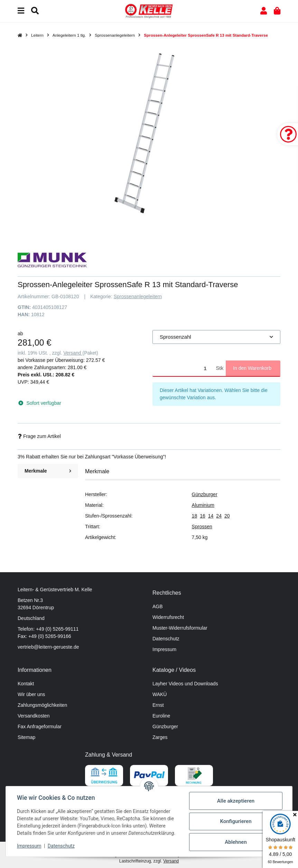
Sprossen (202, 527)
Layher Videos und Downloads (185, 684)
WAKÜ (160, 694)
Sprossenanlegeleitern (138, 296)
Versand (73, 353)
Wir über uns (31, 694)
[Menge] (183, 368)
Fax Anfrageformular (40, 727)
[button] (264, 11)
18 (195, 516)
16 (203, 516)
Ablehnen (236, 842)
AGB (158, 606)
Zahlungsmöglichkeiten (42, 705)
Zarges (160, 737)
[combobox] (216, 337)
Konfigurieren (236, 821)
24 (219, 516)
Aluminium (203, 505)
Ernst (158, 705)
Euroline (161, 716)
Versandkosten (34, 716)
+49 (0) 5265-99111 (57, 629)
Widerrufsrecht (168, 617)
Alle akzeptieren (236, 801)
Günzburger (205, 494)
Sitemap (26, 737)
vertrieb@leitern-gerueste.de (48, 647)
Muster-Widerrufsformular (180, 628)
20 (227, 516)
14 (211, 516)
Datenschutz (166, 639)
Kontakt (26, 684)
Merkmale (48, 471)
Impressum (164, 649)
